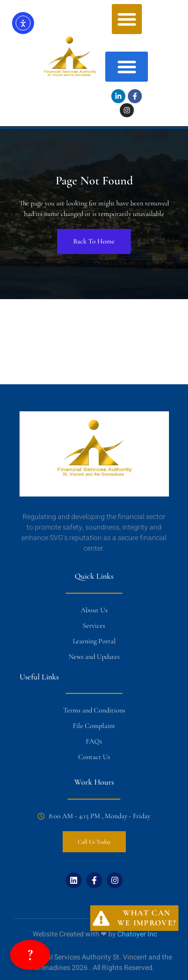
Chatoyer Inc (137, 934)
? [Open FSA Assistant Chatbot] (30, 955)
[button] (127, 19)
